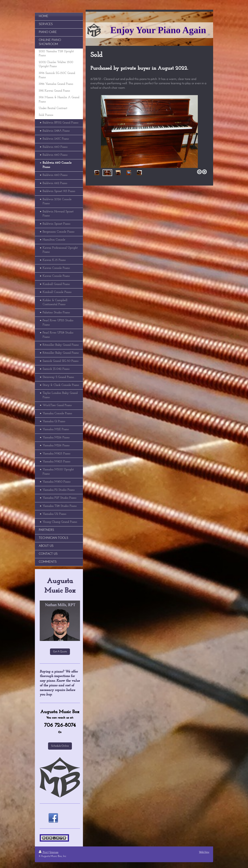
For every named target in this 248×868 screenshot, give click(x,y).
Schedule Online (60, 746)
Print (43, 852)
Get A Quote (60, 652)
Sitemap (54, 852)
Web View (204, 852)
